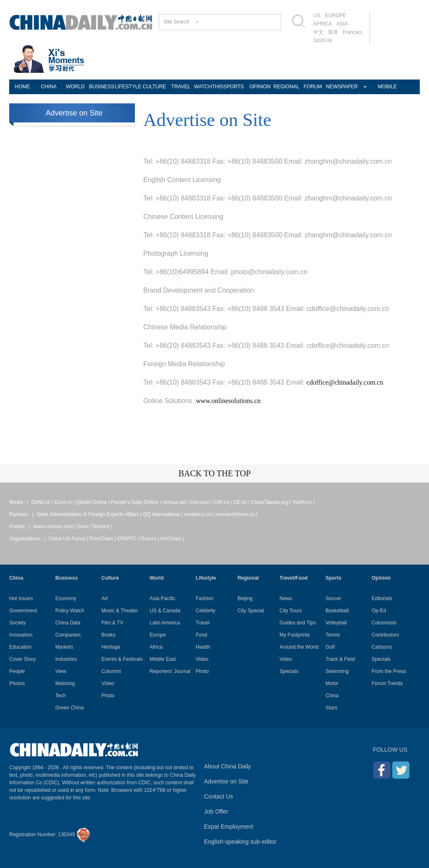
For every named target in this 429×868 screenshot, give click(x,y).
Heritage (111, 647)
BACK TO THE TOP (214, 473)
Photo (108, 696)
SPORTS (234, 87)
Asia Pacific (163, 598)
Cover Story (22, 659)
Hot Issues (21, 598)
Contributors (385, 635)
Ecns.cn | (65, 502)
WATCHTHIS (207, 87)
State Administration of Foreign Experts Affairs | (90, 514)
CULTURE (155, 87)
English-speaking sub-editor (240, 842)
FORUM (313, 87)
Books (108, 635)
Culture (110, 578)
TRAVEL (181, 87)
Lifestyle (206, 578)
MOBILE (387, 87)
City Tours (291, 611)
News (286, 598)
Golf (330, 647)
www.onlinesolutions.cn (228, 401)
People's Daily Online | (137, 502)
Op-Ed (379, 611)
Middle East (163, 659)
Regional (248, 578)
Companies (68, 635)
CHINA (49, 87)
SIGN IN (323, 41)
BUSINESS (102, 87)
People (17, 671)
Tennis (333, 635)
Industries (66, 659)
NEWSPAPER (339, 87)
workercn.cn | (199, 514)
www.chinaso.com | (55, 526)
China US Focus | (69, 539)
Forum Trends (387, 683)
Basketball (337, 611)
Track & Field (340, 659)
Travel (203, 623)
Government (23, 611)
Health (203, 647)
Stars (331, 708)
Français (352, 32)
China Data (68, 623)
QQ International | (164, 514)
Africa (156, 647)
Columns (111, 671)
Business (66, 578)
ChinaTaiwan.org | (272, 502)
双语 (333, 32)
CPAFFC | (129, 539)
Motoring (65, 683)
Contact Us (218, 796)
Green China (70, 708)
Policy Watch (70, 611)
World (157, 578)
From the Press (389, 671)
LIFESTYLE (128, 87)
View (61, 671)
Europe (158, 635)
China (16, 578)
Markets (64, 647)
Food (201, 635)
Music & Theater (120, 611)
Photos (17, 683)
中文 (318, 32)
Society (17, 623)
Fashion (205, 598)
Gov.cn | (150, 539)
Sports (333, 578)
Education (20, 647)
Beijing (245, 598)
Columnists (384, 623)
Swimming (337, 671)
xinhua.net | (176, 502)
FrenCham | (103, 539)
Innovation (21, 635)
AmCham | (172, 539)
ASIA (342, 24)
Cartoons (382, 647)
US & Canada (165, 611)
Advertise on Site (74, 113)
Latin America (165, 623)
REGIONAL (286, 87)
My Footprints (295, 635)
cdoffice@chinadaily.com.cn (345, 382)
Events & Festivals (122, 659)
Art (105, 598)
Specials (289, 671)
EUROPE (336, 15)
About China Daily (227, 766)
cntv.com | (202, 502)
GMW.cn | (43, 502)
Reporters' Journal (170, 671)
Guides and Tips (298, 623)
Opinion (381, 578)
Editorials (382, 598)
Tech (61, 696)
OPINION (260, 87)
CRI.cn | (223, 502)
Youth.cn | (304, 502)
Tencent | (102, 526)
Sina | (85, 526)
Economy (66, 598)
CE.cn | (242, 502)
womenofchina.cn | (236, 514)
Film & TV (112, 623)
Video (108, 683)
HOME (23, 87)
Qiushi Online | (94, 502)
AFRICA (323, 24)
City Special (251, 611)
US (317, 15)
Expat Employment (229, 827)
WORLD (75, 87)
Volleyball (336, 623)
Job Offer (216, 812)
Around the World (299, 647)
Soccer (333, 598)
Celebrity (205, 611)
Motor (332, 683)
